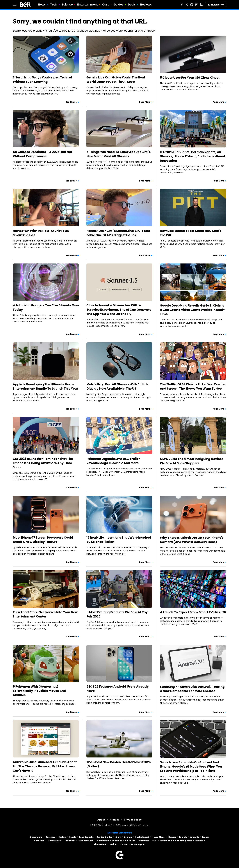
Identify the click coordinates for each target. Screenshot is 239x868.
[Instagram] (192, 5)
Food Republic (86, 837)
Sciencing (117, 841)
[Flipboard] (196, 5)
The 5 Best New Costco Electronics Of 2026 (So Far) (119, 764)
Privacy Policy (133, 820)
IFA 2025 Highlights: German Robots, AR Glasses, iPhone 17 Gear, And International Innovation (192, 156)
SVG (154, 841)
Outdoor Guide (86, 841)
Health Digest (142, 837)
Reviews (146, 5)
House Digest (159, 837)
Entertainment (87, 5)
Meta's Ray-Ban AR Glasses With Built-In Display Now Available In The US (118, 386)
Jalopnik (194, 837)
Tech (54, 5)
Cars (106, 5)
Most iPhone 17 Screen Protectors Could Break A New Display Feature (43, 540)
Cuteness (51, 837)
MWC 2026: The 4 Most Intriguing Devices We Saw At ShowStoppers (192, 461)
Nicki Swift (70, 841)
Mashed (40, 841)
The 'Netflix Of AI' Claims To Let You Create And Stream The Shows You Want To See (192, 386)
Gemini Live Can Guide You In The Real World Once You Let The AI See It (116, 80)
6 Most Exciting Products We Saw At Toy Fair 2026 (117, 614)
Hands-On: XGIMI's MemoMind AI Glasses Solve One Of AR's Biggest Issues (118, 233)
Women (124, 844)
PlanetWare (103, 841)
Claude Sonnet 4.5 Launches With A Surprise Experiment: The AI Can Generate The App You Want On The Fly (119, 310)
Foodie (73, 837)
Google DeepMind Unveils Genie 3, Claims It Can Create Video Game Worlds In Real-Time (192, 310)
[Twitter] (187, 5)
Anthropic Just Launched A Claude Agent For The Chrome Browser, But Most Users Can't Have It (45, 766)
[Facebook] (182, 5)
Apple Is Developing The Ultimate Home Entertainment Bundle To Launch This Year (45, 386)
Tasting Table (167, 841)
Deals (132, 5)
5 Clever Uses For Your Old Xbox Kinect (190, 78)
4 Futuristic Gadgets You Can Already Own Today (46, 307)
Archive (115, 820)
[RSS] (201, 5)
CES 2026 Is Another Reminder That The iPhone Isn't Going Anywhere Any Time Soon (43, 463)
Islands (183, 837)
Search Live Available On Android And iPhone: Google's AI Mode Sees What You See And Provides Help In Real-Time (191, 766)
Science (67, 5)
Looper (206, 837)
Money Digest (55, 841)
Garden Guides (104, 837)
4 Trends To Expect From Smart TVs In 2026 (193, 612)
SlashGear (144, 841)
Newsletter (216, 5)
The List (199, 841)
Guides (119, 5)
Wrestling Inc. (138, 844)
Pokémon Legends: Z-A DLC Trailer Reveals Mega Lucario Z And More (113, 461)
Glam (118, 837)
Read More (71, 102)
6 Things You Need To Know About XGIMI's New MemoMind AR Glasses (119, 154)
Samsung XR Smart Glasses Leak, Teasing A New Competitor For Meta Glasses (192, 689)
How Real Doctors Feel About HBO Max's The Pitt (191, 233)
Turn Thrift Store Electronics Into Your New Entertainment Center (45, 614)
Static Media (105, 825)
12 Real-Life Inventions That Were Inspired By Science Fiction (119, 540)
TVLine (113, 844)
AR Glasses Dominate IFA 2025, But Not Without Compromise (43, 154)
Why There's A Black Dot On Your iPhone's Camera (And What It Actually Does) (192, 540)
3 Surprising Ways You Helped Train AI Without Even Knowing (42, 80)
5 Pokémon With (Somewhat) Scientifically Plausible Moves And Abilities (39, 691)
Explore (62, 837)
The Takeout (100, 844)
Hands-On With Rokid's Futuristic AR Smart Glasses (41, 233)
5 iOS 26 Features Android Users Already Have (118, 689)
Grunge (128, 837)
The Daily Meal (184, 841)
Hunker (172, 837)
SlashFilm (130, 841)
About (101, 820)
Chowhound (36, 837)
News (42, 5)
